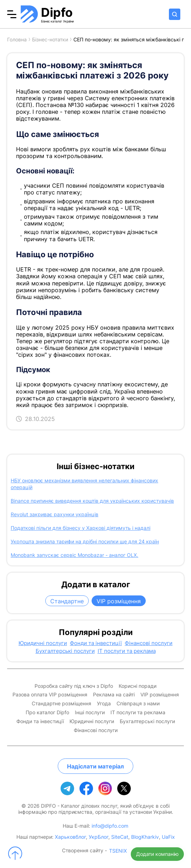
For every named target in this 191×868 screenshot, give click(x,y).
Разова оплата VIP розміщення (50, 695)
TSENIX (118, 851)
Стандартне (67, 601)
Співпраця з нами (138, 704)
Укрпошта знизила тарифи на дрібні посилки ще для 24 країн (85, 541)
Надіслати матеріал (95, 766)
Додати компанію (157, 854)
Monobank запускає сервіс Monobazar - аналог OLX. (74, 555)
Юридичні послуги (43, 643)
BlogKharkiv (145, 837)
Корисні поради (138, 686)
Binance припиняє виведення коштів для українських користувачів (92, 501)
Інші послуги (90, 712)
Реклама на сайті (114, 695)
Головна (17, 39)
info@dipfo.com (110, 826)
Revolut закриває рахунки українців (55, 514)
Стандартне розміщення (61, 704)
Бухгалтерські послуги (65, 651)
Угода (104, 704)
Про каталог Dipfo (47, 712)
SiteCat (120, 837)
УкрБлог (99, 837)
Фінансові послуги (149, 643)
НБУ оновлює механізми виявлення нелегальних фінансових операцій (84, 484)
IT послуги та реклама (127, 651)
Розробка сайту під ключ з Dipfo (74, 686)
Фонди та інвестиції (96, 643)
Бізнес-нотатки (50, 39)
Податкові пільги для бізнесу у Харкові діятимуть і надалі (81, 528)
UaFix (168, 837)
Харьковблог (70, 837)
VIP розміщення (119, 601)
